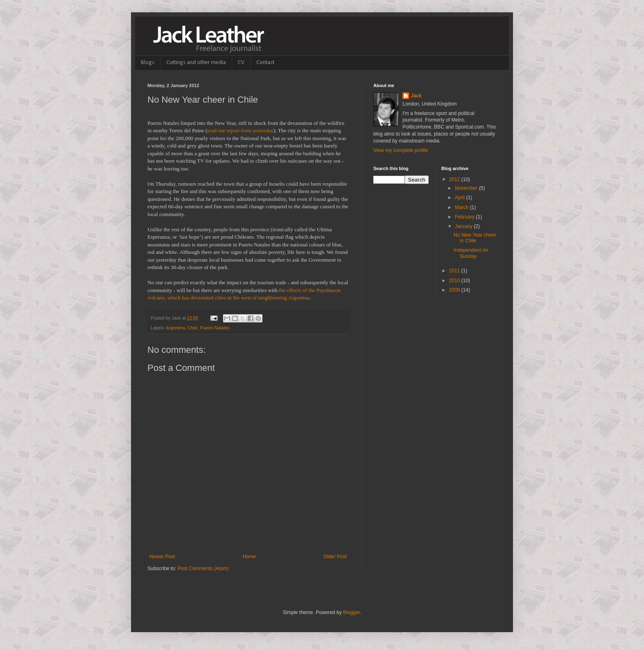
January (464, 226)
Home (249, 557)
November (467, 188)
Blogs (148, 63)
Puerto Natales (215, 328)
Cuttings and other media (196, 63)
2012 (455, 180)
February (465, 217)
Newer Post (162, 557)
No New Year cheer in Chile (475, 238)
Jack (416, 96)
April (460, 198)
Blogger (351, 612)
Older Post (335, 557)
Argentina (175, 328)
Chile (192, 328)
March (462, 207)
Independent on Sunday (470, 253)
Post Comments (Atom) (203, 568)
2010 (455, 281)
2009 (455, 290)
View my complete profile (401, 150)
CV (241, 63)
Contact (265, 63)
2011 (455, 271)
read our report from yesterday (240, 130)
